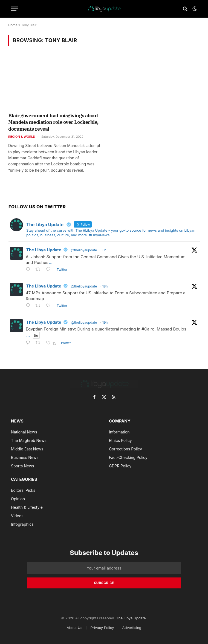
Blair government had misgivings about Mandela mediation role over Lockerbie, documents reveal (53, 122)
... (51, 262)
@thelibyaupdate (84, 250)
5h (104, 250)
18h (105, 286)
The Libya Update (44, 250)
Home (13, 25)
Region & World (22, 137)
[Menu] (15, 9)
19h (105, 322)
